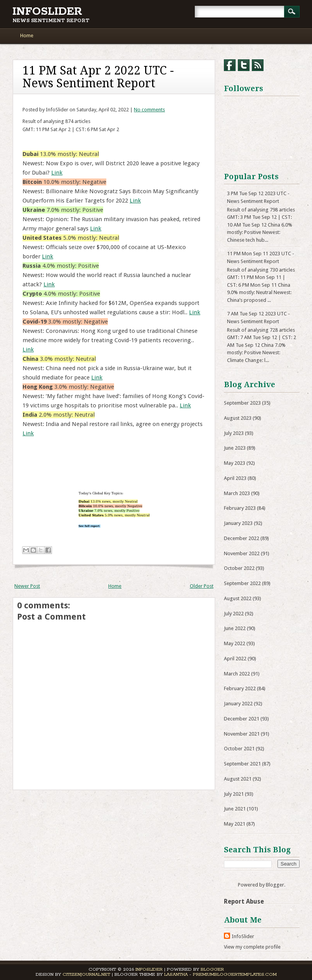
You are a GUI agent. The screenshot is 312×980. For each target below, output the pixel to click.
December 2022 (242, 538)
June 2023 (235, 448)
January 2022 (238, 704)
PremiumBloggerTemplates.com (235, 974)
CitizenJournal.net (86, 974)
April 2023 (235, 478)
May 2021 (235, 824)
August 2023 (238, 418)
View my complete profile (252, 947)
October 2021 (239, 749)
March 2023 (237, 493)
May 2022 (235, 643)
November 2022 (242, 553)
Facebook (230, 65)
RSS (258, 65)
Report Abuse (244, 901)
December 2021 (242, 719)
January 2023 (238, 523)
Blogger (275, 885)
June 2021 (235, 809)
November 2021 (242, 734)
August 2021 (238, 779)
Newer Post (27, 586)
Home (27, 35)
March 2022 (237, 674)
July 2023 (234, 433)
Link (57, 173)
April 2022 (235, 659)
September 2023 (242, 403)
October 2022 (239, 568)
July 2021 (234, 794)
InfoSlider (47, 12)
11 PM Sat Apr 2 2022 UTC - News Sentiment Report (98, 77)
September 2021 (242, 764)
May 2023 (235, 463)
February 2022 (240, 688)
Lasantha (176, 974)
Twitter (244, 65)
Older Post (202, 586)
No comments (149, 110)
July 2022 (234, 614)
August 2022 (238, 598)
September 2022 (242, 583)
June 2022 (235, 628)
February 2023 (240, 508)
